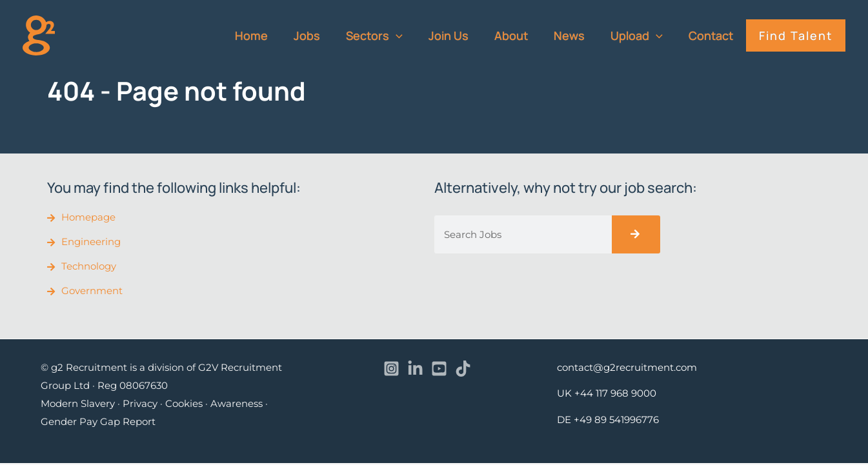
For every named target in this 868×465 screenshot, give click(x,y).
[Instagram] (391, 371)
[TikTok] (463, 371)
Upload (643, 35)
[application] (413, 35)
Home (273, 35)
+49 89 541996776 (616, 421)
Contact (715, 35)
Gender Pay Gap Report (98, 423)
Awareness (237, 405)
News (578, 35)
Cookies (184, 405)
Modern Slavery (78, 405)
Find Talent (797, 35)
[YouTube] (439, 371)
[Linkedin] (415, 371)
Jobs (326, 35)
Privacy (140, 405)
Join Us (463, 35)
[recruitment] (39, 35)
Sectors (391, 35)
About (523, 35)
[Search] (636, 234)
